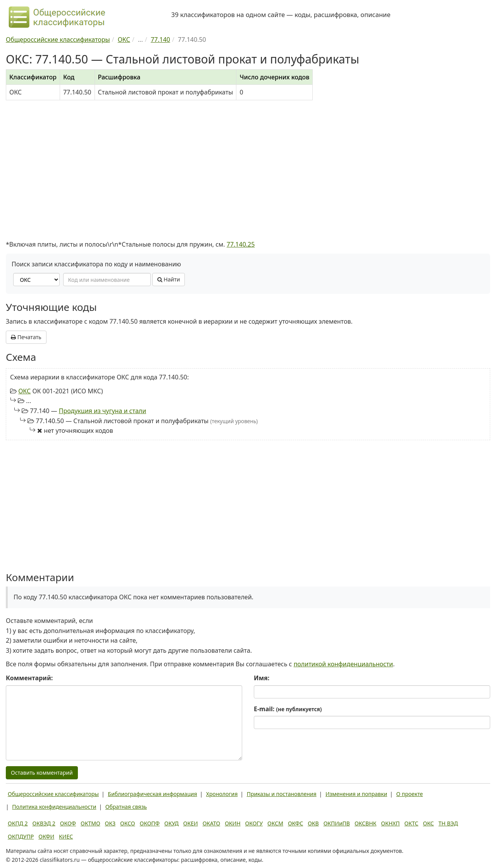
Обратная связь (126, 807)
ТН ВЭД (448, 823)
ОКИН (232, 823)
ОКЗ (110, 823)
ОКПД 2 (18, 823)
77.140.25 (241, 244)
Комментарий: (29, 678)
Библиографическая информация (152, 794)
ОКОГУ (254, 823)
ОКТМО (90, 823)
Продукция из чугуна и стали (102, 411)
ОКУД (171, 823)
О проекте (409, 794)
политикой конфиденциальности (344, 664)
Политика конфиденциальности (54, 807)
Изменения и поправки (356, 794)
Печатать (26, 337)
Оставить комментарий (42, 773)
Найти (169, 279)
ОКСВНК (365, 823)
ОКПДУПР (21, 836)
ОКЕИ (191, 823)
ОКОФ (68, 823)
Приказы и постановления (282, 794)
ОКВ (313, 823)
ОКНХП (390, 823)
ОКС (24, 391)
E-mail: (288, 709)
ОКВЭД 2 (44, 823)
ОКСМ (275, 823)
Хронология (222, 794)
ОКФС (295, 823)
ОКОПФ (150, 823)
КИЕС (66, 836)
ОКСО (127, 823)
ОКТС (412, 823)
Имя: (262, 678)
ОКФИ (46, 836)
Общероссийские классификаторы (53, 794)
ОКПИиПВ (337, 823)
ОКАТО (212, 823)
